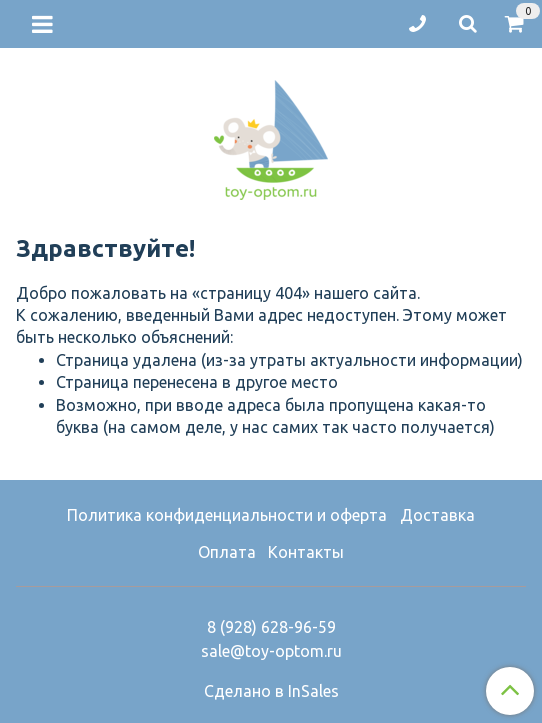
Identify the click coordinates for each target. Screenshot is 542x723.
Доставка (437, 515)
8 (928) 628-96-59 (271, 627)
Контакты (306, 552)
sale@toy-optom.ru (271, 651)
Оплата (227, 552)
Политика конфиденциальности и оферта (227, 515)
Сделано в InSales (271, 691)
